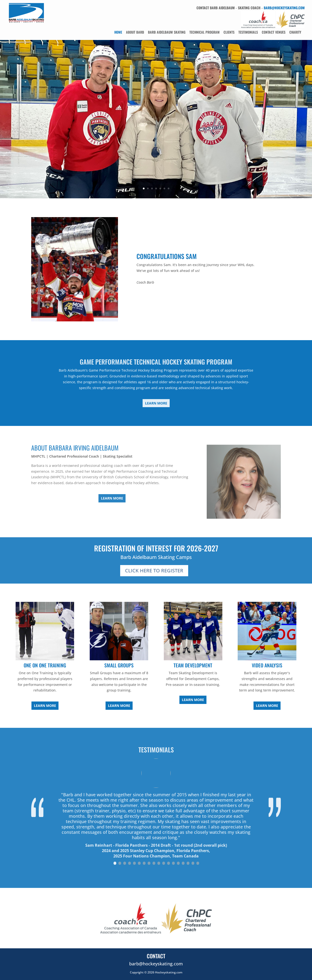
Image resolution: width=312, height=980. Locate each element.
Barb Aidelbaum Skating (167, 32)
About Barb (135, 32)
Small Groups (119, 665)
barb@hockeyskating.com (284, 8)
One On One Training (45, 665)
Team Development (193, 665)
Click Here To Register (154, 571)
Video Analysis (267, 665)
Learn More (156, 403)
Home (118, 32)
